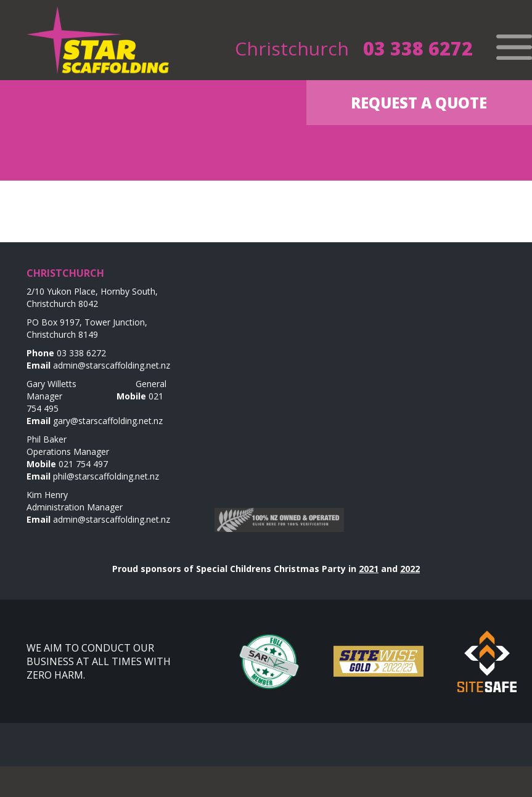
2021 (369, 569)
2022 (410, 569)
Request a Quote (419, 103)
